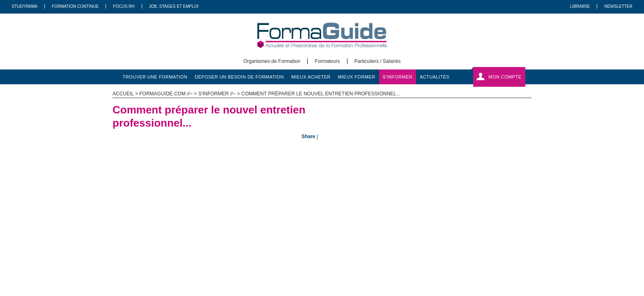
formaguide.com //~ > (169, 94)
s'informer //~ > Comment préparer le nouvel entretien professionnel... (299, 94)
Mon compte (505, 77)
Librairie (580, 6)
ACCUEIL (123, 94)
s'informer (398, 77)
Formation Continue (75, 6)
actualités (435, 77)
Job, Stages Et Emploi (174, 6)
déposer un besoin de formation (239, 77)
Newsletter (618, 6)
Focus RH (124, 6)
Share (308, 136)
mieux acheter (311, 77)
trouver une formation (155, 77)
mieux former (357, 77)
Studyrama (24, 6)
